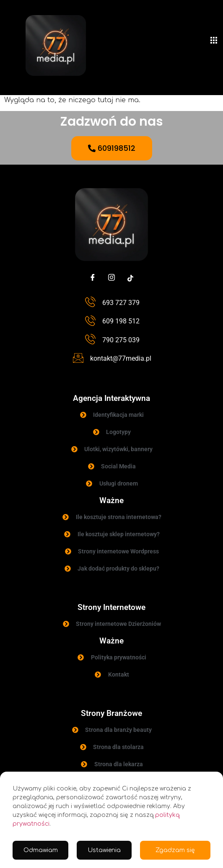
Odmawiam (41, 850)
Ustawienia (104, 850)
